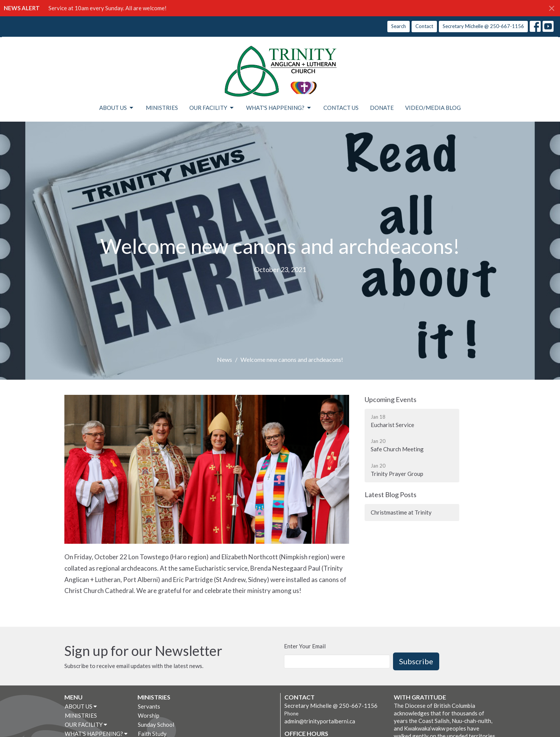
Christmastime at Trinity (401, 512)
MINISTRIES (162, 108)
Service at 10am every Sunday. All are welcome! (108, 8)
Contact (424, 26)
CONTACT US (341, 108)
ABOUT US (117, 108)
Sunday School (156, 724)
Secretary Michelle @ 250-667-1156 (483, 26)
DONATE (382, 108)
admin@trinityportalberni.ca (320, 721)
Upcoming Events (391, 399)
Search (399, 26)
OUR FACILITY (212, 108)
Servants (149, 706)
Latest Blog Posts (391, 494)
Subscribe (416, 661)
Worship (149, 715)
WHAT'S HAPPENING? (279, 108)
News (225, 359)
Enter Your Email (305, 646)
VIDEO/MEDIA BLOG (433, 108)
